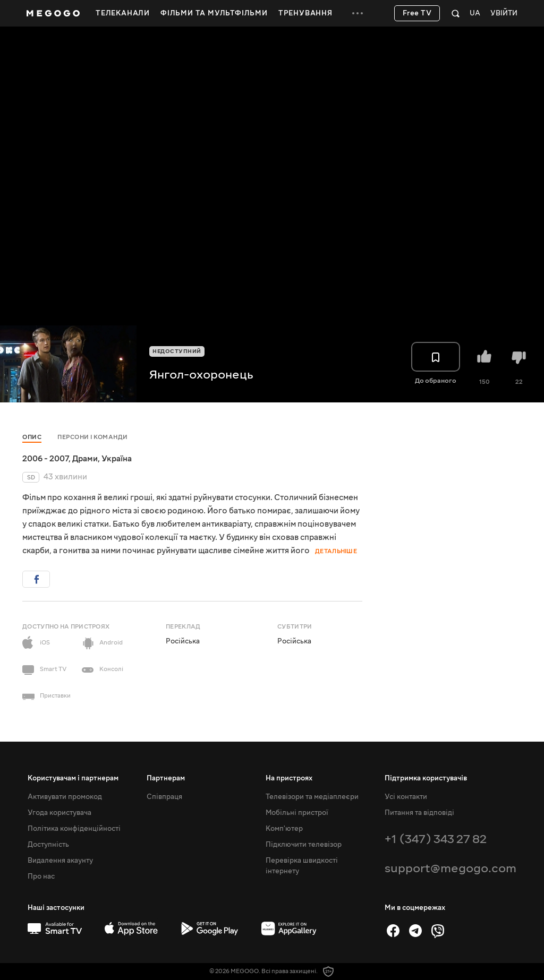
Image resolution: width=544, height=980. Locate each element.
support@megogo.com (450, 868)
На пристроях (289, 778)
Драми (85, 459)
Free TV (417, 13)
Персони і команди (93, 437)
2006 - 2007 (45, 459)
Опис (32, 437)
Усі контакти (406, 797)
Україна (117, 459)
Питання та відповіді (419, 813)
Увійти (504, 14)
